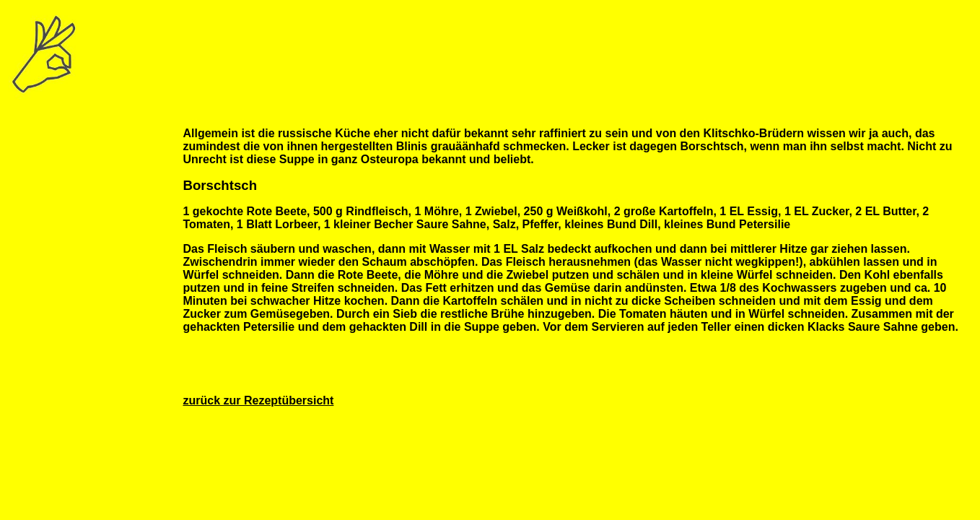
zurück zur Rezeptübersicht (258, 400)
